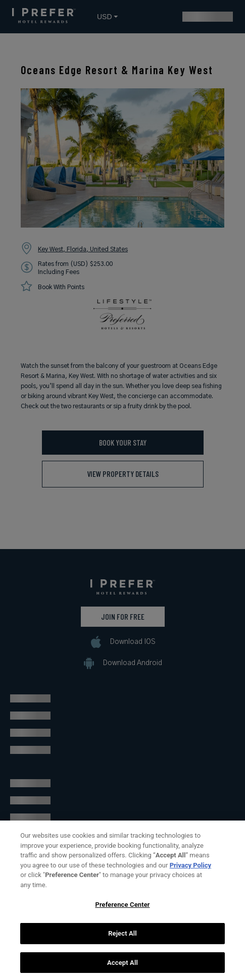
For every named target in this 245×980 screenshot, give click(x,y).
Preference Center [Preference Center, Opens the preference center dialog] (122, 912)
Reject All (122, 941)
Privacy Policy (190, 872)
